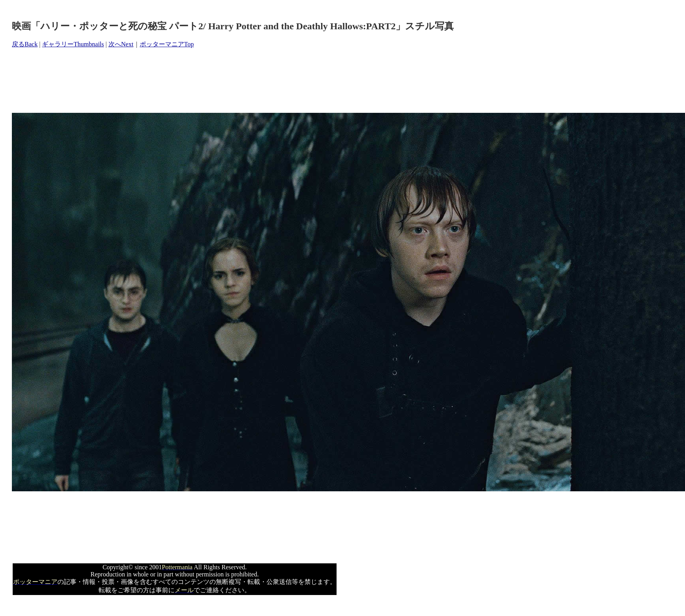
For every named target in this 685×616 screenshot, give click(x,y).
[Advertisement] (156, 81)
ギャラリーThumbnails (73, 44)
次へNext (121, 44)
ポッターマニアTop (167, 44)
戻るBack (25, 44)
